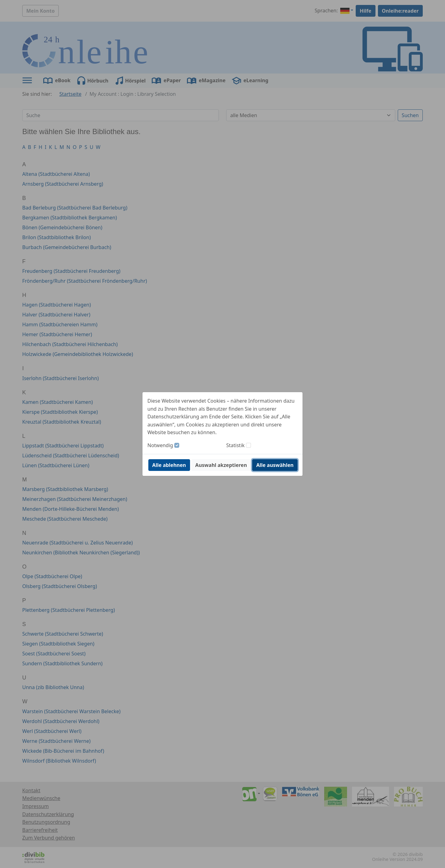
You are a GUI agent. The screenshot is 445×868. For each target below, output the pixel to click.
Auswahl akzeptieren (221, 465)
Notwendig (160, 445)
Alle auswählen (275, 465)
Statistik (235, 445)
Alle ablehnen (169, 465)
